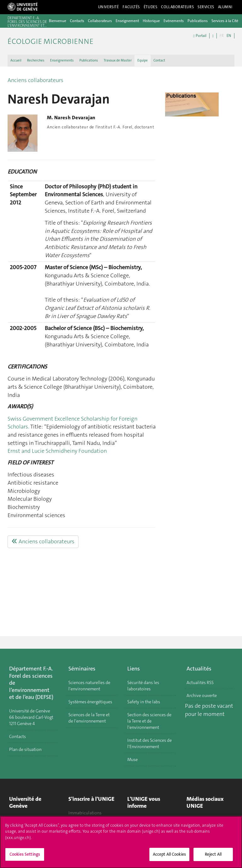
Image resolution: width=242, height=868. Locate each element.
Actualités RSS (200, 682)
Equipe (143, 60)
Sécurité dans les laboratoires (143, 686)
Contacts (77, 21)
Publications (198, 21)
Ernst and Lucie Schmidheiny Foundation (57, 451)
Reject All (213, 857)
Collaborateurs (177, 7)
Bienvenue (58, 21)
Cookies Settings (25, 857)
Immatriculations (85, 813)
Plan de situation (25, 749)
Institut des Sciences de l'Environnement (150, 743)
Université (109, 7)
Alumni (225, 7)
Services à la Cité (225, 21)
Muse (133, 759)
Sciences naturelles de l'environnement (89, 686)
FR (222, 36)
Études (150, 7)
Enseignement (127, 21)
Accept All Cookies (169, 857)
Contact (159, 60)
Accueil (16, 60)
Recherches (36, 60)
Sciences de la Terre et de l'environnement (89, 718)
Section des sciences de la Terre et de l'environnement (149, 721)
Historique (151, 21)
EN (229, 36)
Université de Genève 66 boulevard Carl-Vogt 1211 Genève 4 (31, 717)
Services (206, 7)
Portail (200, 36)
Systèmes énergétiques (90, 702)
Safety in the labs (144, 702)
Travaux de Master (118, 60)
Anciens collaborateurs (35, 80)
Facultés (131, 7)
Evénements (174, 21)
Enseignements (62, 60)
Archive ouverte (202, 695)
